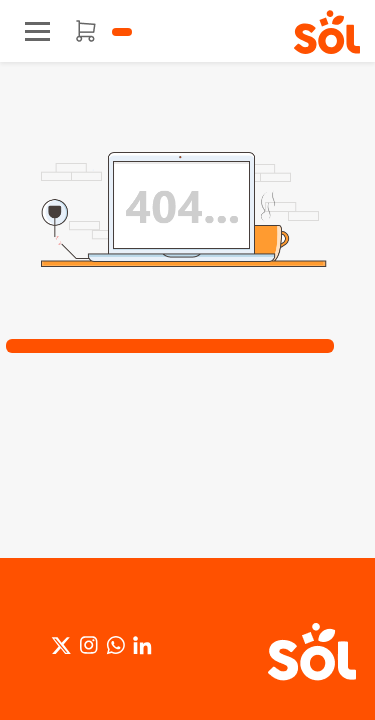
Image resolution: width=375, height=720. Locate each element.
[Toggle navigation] (37, 31)
